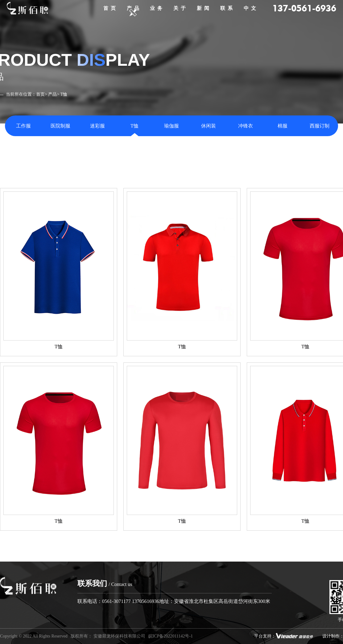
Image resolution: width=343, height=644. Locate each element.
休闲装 (209, 126)
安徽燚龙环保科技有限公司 (119, 636)
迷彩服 (97, 126)
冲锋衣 (246, 126)
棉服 (283, 126)
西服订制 (320, 126)
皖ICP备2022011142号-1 (171, 636)
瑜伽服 (171, 126)
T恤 (134, 126)
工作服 (23, 126)
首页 (40, 94)
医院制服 (60, 126)
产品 (52, 94)
